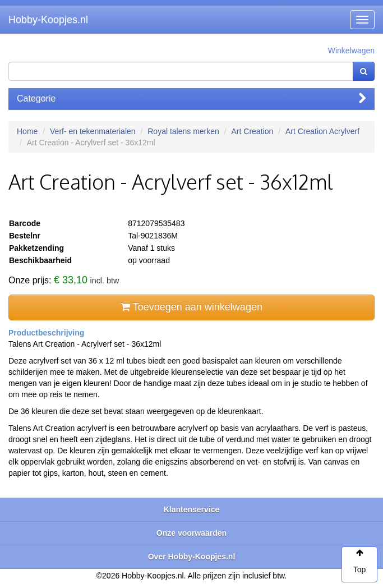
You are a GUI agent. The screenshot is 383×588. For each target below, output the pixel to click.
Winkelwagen (351, 50)
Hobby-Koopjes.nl (48, 20)
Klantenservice (192, 509)
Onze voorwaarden (191, 533)
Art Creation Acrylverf (322, 131)
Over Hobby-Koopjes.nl (192, 557)
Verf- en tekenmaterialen (93, 131)
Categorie (191, 98)
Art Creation (253, 131)
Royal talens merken (183, 131)
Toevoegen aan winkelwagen (191, 307)
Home (27, 131)
